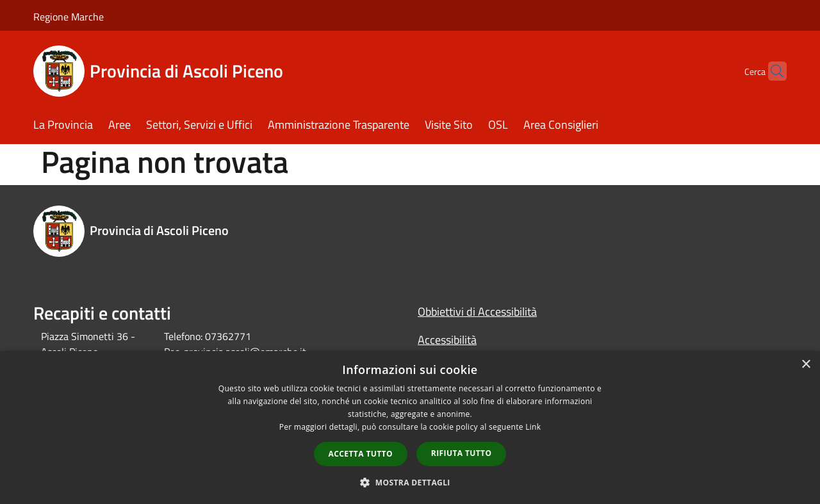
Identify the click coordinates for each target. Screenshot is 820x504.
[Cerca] (771, 71)
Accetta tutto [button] (361, 454)
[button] (410, 482)
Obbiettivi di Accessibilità (477, 312)
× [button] (806, 365)
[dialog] (410, 427)
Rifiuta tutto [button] (462, 453)
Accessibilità (447, 340)
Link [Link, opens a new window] (533, 427)
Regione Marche (69, 17)
